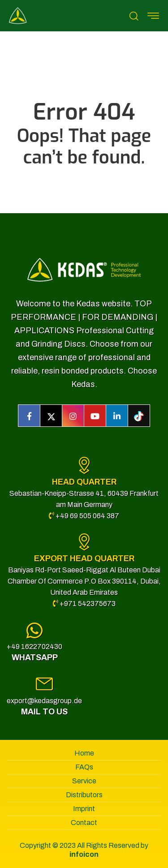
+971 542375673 (84, 604)
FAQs (84, 767)
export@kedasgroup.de (44, 701)
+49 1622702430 (34, 647)
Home (84, 753)
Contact (84, 823)
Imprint (84, 809)
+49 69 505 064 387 (84, 516)
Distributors (84, 795)
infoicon (84, 854)
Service (84, 781)
